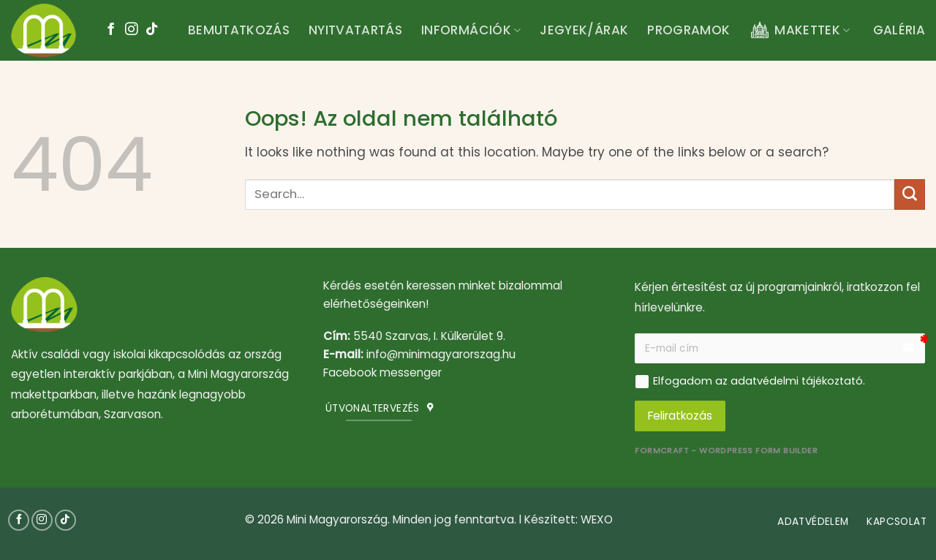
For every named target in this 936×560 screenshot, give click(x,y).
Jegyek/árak (584, 30)
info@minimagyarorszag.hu (441, 354)
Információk (471, 30)
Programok (688, 30)
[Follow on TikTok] (152, 30)
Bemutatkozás (239, 30)
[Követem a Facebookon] (111, 30)
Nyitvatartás (355, 30)
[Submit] (910, 194)
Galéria (899, 30)
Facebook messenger (382, 372)
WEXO (597, 519)
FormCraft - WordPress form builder (726, 451)
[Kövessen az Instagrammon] (131, 30)
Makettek (799, 31)
